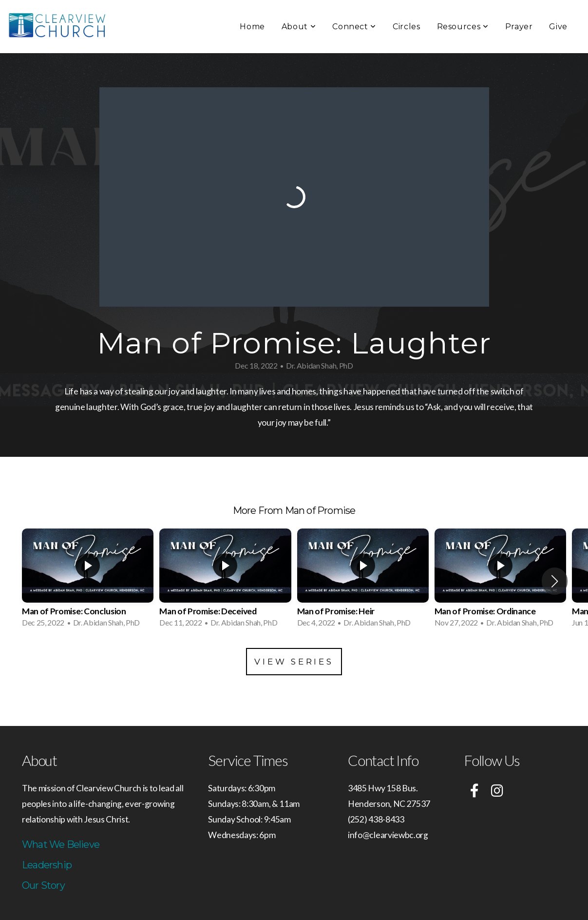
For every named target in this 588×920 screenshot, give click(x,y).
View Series (294, 662)
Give (558, 27)
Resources (463, 27)
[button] (555, 581)
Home (252, 27)
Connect (354, 27)
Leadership (47, 865)
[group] (88, 581)
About (299, 27)
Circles (406, 27)
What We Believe (61, 844)
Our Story (43, 885)
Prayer (519, 27)
